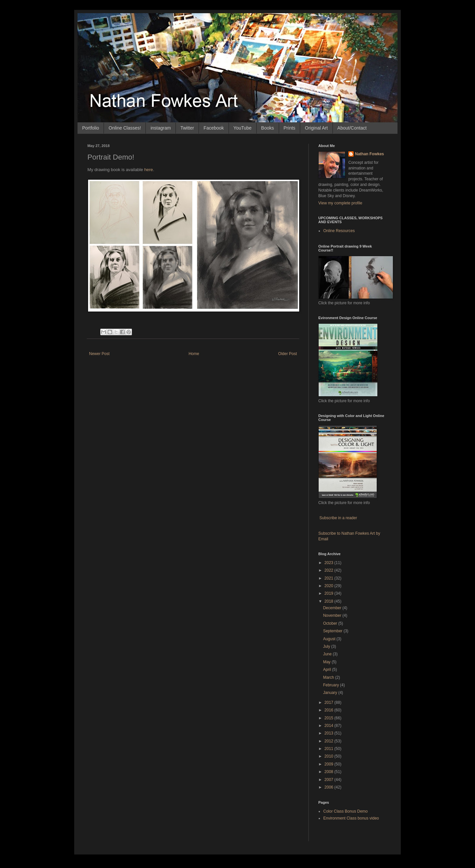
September (333, 631)
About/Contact (352, 128)
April (327, 670)
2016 (330, 710)
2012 (330, 741)
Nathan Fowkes (369, 154)
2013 (330, 733)
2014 (330, 726)
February (331, 685)
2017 (330, 703)
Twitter (187, 128)
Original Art (316, 128)
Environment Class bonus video (351, 818)
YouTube (243, 128)
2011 (330, 749)
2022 (330, 570)
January (331, 693)
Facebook (214, 128)
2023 (330, 563)
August (330, 639)
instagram (160, 128)
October (331, 623)
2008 (330, 772)
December (333, 608)
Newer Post (99, 354)
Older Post (287, 354)
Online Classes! (125, 128)
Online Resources (339, 231)
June (328, 654)
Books (268, 128)
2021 (330, 578)
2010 (330, 756)
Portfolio (91, 128)
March (329, 677)
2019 (330, 593)
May (327, 662)
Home (194, 354)
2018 (330, 601)
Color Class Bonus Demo (346, 811)
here (148, 170)
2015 (330, 718)
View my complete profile (340, 203)
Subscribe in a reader (338, 518)
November (333, 615)
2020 (330, 586)
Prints (290, 128)
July (327, 646)
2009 (330, 764)
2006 (330, 787)
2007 (330, 780)
